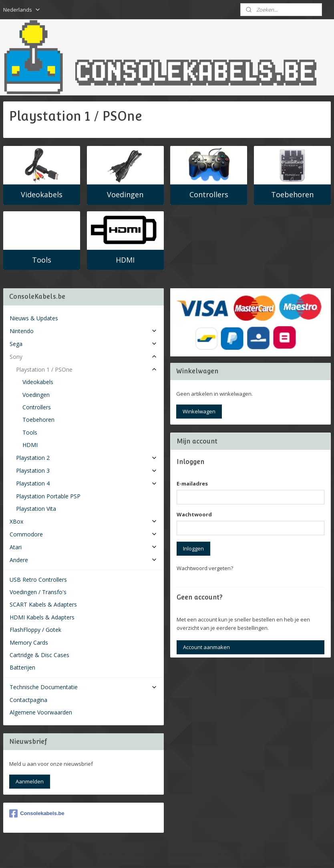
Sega (83, 344)
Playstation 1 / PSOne (87, 369)
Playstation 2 (87, 458)
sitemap (141, 853)
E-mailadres (192, 484)
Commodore (83, 534)
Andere (83, 560)
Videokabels (42, 194)
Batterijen (22, 667)
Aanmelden (30, 781)
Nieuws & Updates (34, 318)
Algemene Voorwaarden (41, 712)
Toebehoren (292, 194)
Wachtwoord (194, 514)
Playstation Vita (36, 509)
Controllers (209, 194)
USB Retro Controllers (38, 580)
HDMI (125, 259)
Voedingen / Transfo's (38, 592)
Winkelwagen (199, 411)
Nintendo (83, 331)
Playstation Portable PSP (48, 496)
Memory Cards (29, 642)
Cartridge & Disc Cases (39, 655)
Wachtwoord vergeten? (205, 568)
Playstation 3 (87, 470)
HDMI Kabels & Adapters (42, 617)
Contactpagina (28, 700)
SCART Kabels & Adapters (43, 604)
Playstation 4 (87, 483)
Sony (83, 357)
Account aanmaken (206, 647)
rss (158, 853)
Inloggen (193, 548)
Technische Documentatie (83, 687)
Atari (83, 547)
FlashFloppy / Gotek (35, 630)
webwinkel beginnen (188, 853)
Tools (42, 259)
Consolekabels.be (37, 813)
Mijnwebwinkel (258, 853)
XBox (83, 521)
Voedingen (125, 194)
